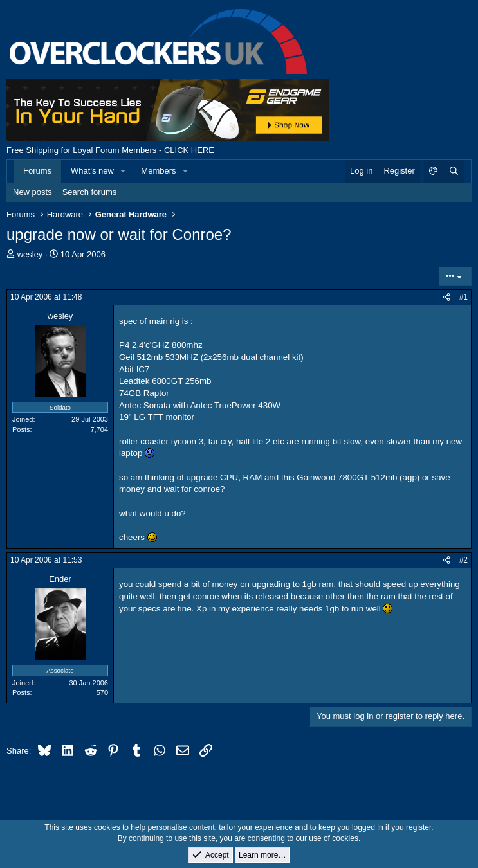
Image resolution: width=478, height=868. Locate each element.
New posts (32, 192)
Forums (37, 171)
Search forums (90, 192)
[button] (124, 171)
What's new (92, 171)
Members (158, 171)
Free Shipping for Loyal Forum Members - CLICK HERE (110, 150)
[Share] (446, 297)
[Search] (454, 171)
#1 (464, 297)
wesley (30, 254)
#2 (464, 560)
